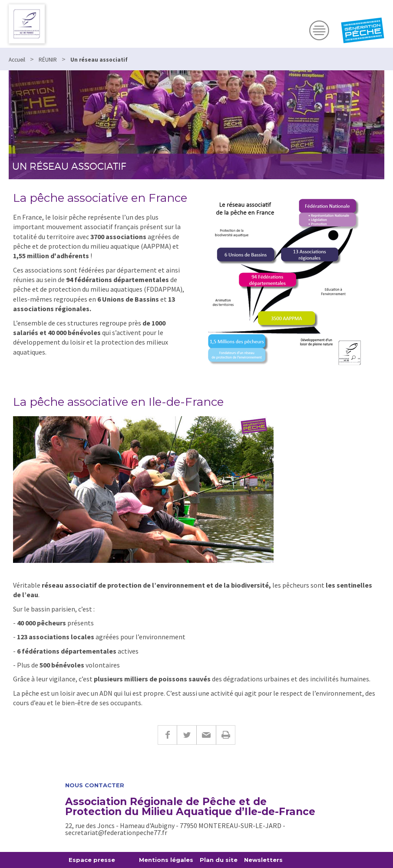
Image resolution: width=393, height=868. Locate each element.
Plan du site (219, 860)
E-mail (206, 735)
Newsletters (263, 860)
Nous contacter (95, 785)
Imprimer (226, 735)
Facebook (167, 735)
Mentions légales (166, 860)
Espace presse (92, 860)
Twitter (187, 735)
